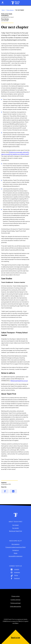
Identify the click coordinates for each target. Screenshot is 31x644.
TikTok (16, 575)
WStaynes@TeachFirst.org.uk (19, 381)
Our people (15, 528)
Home (3, 10)
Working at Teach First (16, 531)
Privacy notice (16, 596)
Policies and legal (15, 603)
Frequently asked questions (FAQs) (16, 547)
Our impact (16, 525)
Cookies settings (15, 600)
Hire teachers (15, 544)
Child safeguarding (16, 606)
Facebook (17, 578)
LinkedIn (17, 569)
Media (15, 553)
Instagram (17, 572)
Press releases (10, 10)
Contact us (16, 550)
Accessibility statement (16, 556)
